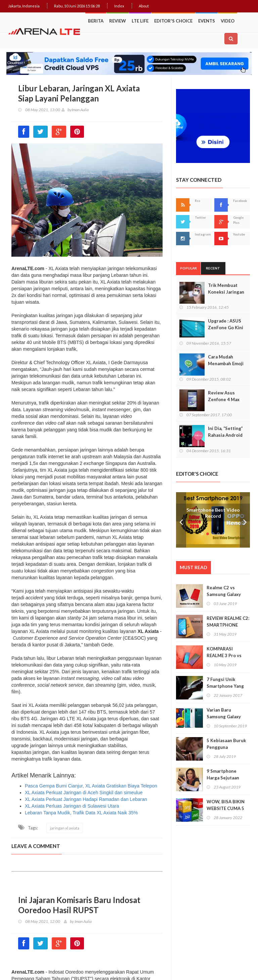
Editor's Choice (173, 21)
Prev (181, 520)
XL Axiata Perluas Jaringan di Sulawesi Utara (72, 806)
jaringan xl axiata (65, 828)
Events (207, 21)
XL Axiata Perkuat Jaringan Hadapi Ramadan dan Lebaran (86, 799)
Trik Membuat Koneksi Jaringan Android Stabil (226, 292)
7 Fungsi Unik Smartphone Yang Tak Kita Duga (225, 686)
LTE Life (140, 21)
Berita (96, 21)
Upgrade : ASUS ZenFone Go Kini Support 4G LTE (226, 328)
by (67, 110)
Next (245, 520)
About (144, 6)
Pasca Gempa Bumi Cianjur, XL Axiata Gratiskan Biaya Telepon (91, 786)
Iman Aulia (80, 110)
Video (228, 21)
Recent (213, 268)
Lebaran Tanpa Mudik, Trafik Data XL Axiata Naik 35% (81, 813)
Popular (188, 268)
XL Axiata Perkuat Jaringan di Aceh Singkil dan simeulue (84, 793)
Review (118, 21)
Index (119, 6)
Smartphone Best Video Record (213, 513)
